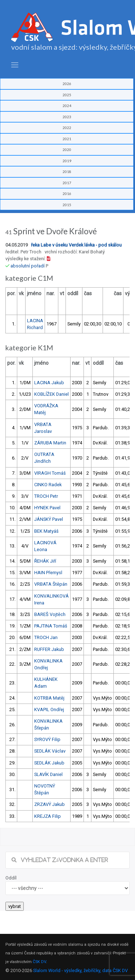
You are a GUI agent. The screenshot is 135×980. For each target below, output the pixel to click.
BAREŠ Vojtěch (50, 614)
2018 (67, 172)
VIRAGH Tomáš (50, 473)
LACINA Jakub (49, 383)
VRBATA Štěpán (51, 584)
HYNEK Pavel (47, 508)
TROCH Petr (46, 496)
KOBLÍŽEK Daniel (51, 394)
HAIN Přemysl (48, 573)
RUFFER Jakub (49, 649)
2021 (67, 139)
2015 (67, 205)
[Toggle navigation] (15, 65)
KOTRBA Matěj (49, 698)
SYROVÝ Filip (47, 739)
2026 (67, 84)
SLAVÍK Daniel (48, 774)
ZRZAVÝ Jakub (49, 804)
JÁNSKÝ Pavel (49, 519)
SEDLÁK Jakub (49, 763)
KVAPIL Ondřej (49, 709)
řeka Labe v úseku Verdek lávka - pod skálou (76, 245)
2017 (67, 183)
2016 (67, 194)
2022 (67, 128)
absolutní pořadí (28, 266)
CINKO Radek (48, 485)
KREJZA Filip (48, 816)
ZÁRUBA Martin (50, 443)
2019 (67, 161)
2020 (67, 150)
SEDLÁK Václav (50, 751)
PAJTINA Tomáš (51, 626)
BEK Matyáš (46, 531)
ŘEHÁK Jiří (45, 561)
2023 (67, 117)
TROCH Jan (46, 637)
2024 (67, 106)
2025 (67, 95)
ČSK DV (39, 962)
